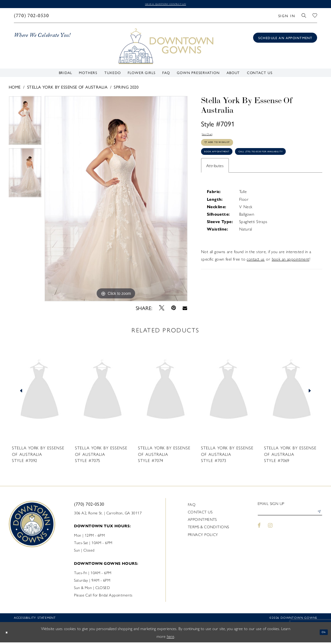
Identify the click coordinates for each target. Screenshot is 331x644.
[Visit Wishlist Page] (315, 17)
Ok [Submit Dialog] (322, 633)
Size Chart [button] (211, 137)
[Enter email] (290, 515)
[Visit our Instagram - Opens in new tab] (270, 530)
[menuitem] (31, 17)
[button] (287, 17)
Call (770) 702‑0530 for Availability (242, 178)
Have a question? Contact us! (165, 5)
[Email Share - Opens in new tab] (185, 309)
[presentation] (40, 392)
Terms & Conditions (208, 528)
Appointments (202, 521)
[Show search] (304, 17)
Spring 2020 (126, 88)
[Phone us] (31, 17)
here (171, 637)
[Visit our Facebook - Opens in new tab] (259, 530)
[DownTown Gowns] (166, 47)
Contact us (200, 513)
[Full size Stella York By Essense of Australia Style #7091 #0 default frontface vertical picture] (116, 200)
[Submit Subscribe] (318, 515)
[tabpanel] (25, 123)
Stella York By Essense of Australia (67, 88)
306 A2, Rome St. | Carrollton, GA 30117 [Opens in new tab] (108, 514)
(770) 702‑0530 (89, 505)
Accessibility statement (35, 619)
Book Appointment (226, 163)
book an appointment (291, 287)
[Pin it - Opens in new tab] (173, 309)
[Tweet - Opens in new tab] (162, 309)
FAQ (192, 506)
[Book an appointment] (285, 39)
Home (15, 88)
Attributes (215, 193)
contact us (256, 287)
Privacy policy (203, 536)
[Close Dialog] (8, 634)
